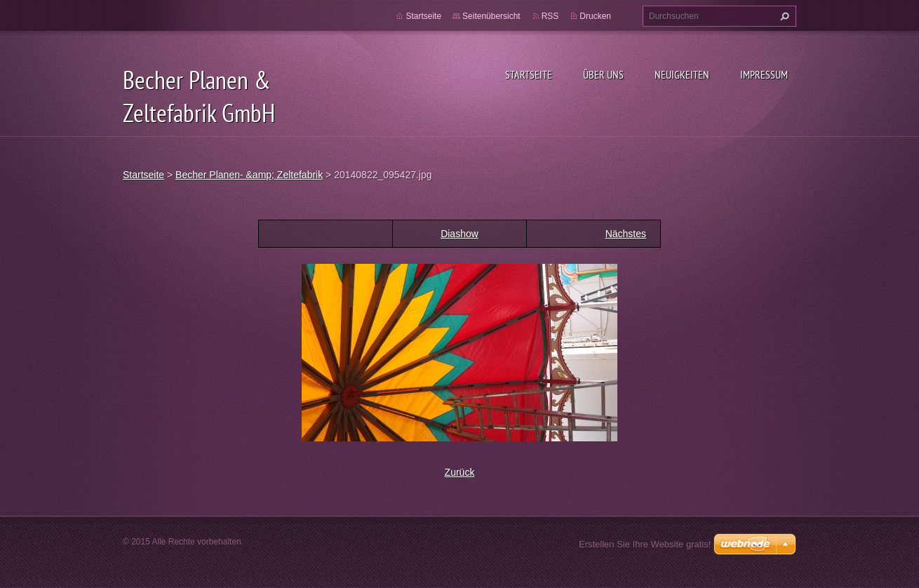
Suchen (783, 16)
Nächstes (626, 234)
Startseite (529, 74)
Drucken (595, 16)
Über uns (603, 74)
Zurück (460, 472)
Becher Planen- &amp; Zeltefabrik (249, 175)
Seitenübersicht (491, 16)
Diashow (459, 234)
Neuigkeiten (682, 74)
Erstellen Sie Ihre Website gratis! (645, 544)
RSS (550, 16)
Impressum (764, 74)
